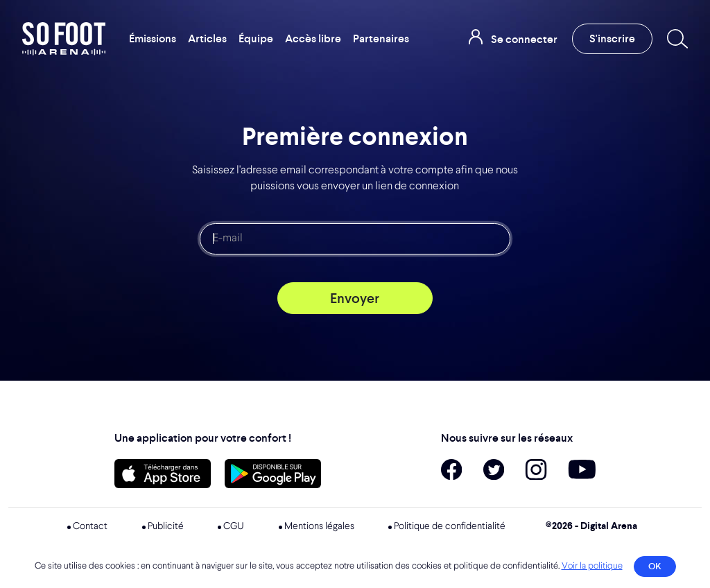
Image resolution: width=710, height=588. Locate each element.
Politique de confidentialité (450, 526)
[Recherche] (675, 39)
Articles (207, 38)
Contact (90, 526)
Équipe (256, 38)
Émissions (153, 38)
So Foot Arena (64, 39)
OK (655, 566)
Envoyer (355, 298)
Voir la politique (592, 566)
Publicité (166, 526)
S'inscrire (612, 38)
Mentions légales (319, 526)
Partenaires (381, 38)
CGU (234, 526)
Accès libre (313, 38)
